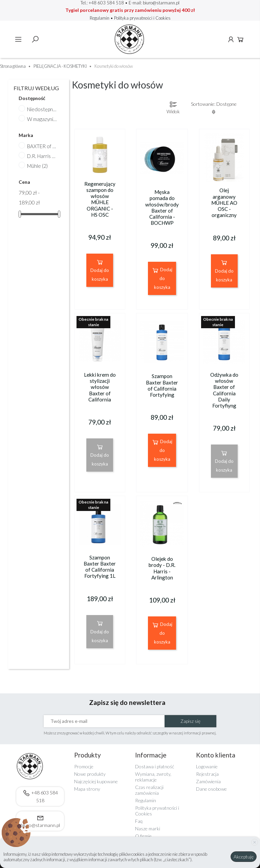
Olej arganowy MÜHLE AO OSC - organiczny (224, 203)
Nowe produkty (90, 774)
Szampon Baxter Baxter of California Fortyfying (162, 385)
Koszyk (240, 39)
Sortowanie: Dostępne (214, 108)
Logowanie (207, 766)
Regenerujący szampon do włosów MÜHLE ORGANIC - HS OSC (100, 199)
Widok (173, 108)
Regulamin (100, 18)
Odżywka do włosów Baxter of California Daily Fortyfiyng (224, 390)
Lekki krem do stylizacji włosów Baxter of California (100, 387)
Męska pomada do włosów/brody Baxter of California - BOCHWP (162, 207)
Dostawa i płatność (155, 766)
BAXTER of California (42, 146)
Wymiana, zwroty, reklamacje (153, 777)
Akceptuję (244, 857)
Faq (139, 821)
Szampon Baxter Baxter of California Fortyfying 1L (100, 567)
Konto (231, 39)
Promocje (84, 766)
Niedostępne (42, 109)
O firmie (143, 836)
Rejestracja (207, 774)
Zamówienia (208, 781)
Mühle (37, 166)
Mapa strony (87, 789)
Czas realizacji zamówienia (149, 790)
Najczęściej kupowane (96, 781)
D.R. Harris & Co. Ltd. (42, 156)
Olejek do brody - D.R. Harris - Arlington (162, 568)
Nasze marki (148, 828)
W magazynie (42, 119)
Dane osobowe (211, 789)
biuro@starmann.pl (161, 3)
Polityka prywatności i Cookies (142, 18)
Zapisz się (190, 721)
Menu (18, 39)
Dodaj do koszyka (100, 270)
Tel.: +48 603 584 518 (102, 3)
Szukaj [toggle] (35, 39)
